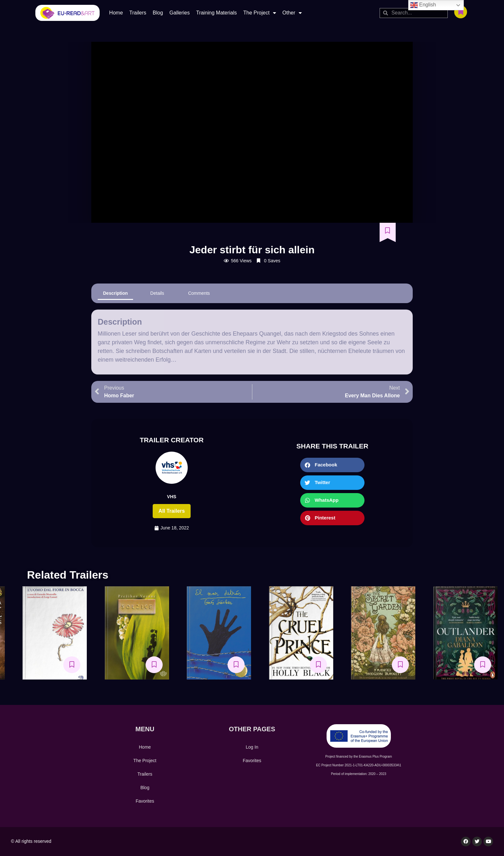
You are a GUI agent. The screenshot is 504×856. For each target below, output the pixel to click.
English (423, 5)
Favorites (145, 801)
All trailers (172, 511)
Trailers (138, 13)
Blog (158, 13)
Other (292, 13)
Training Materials (216, 13)
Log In (252, 747)
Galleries (180, 13)
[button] (332, 465)
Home (116, 13)
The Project (260, 13)
